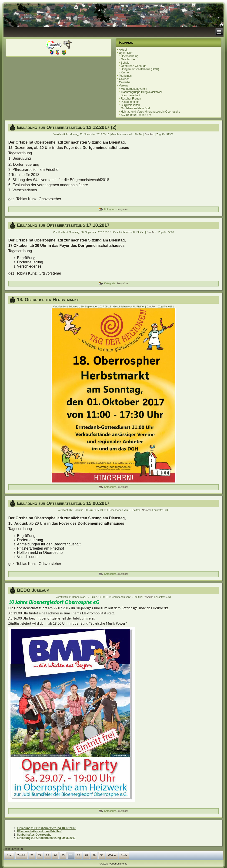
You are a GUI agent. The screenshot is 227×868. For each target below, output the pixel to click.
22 (40, 855)
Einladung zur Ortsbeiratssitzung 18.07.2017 (46, 828)
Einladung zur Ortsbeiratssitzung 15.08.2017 (63, 503)
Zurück (22, 855)
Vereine (124, 86)
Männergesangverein (134, 89)
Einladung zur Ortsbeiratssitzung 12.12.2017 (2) (67, 127)
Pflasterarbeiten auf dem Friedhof (39, 831)
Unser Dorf (126, 53)
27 (78, 855)
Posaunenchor (130, 102)
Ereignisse (122, 209)
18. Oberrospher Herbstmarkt (48, 300)
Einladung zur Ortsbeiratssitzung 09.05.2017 (46, 838)
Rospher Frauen (131, 99)
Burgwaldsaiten (130, 105)
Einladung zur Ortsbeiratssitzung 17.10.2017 (63, 225)
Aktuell (123, 50)
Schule (125, 63)
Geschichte (128, 59)
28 (86, 855)
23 (48, 855)
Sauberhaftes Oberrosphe (34, 835)
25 (63, 855)
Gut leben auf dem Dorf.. (136, 108)
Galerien (124, 79)
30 (102, 855)
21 (32, 855)
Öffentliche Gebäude (134, 66)
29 (94, 855)
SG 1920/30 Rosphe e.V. (136, 115)
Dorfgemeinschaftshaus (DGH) (140, 69)
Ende (124, 855)
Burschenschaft (130, 95)
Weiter (112, 855)
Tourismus (125, 76)
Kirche (125, 72)
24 (55, 855)
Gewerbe (125, 82)
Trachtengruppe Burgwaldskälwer (141, 92)
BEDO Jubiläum (33, 590)
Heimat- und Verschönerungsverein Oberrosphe (150, 112)
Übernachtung (129, 56)
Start (10, 855)
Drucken (150, 134)
